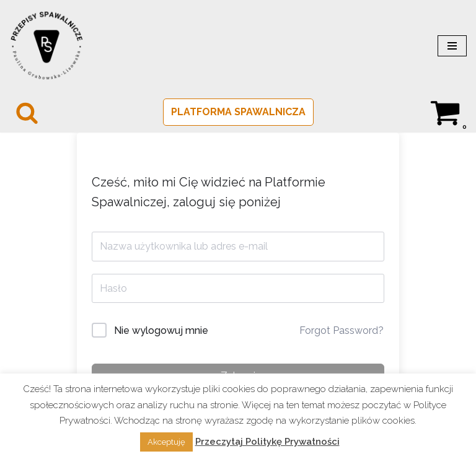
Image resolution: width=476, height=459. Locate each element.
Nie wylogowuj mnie (161, 330)
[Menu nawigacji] (452, 46)
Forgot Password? (342, 330)
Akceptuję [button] (166, 442)
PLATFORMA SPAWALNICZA (238, 112)
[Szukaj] (27, 112)
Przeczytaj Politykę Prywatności (267, 442)
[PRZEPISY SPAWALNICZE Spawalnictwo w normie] (46, 46)
